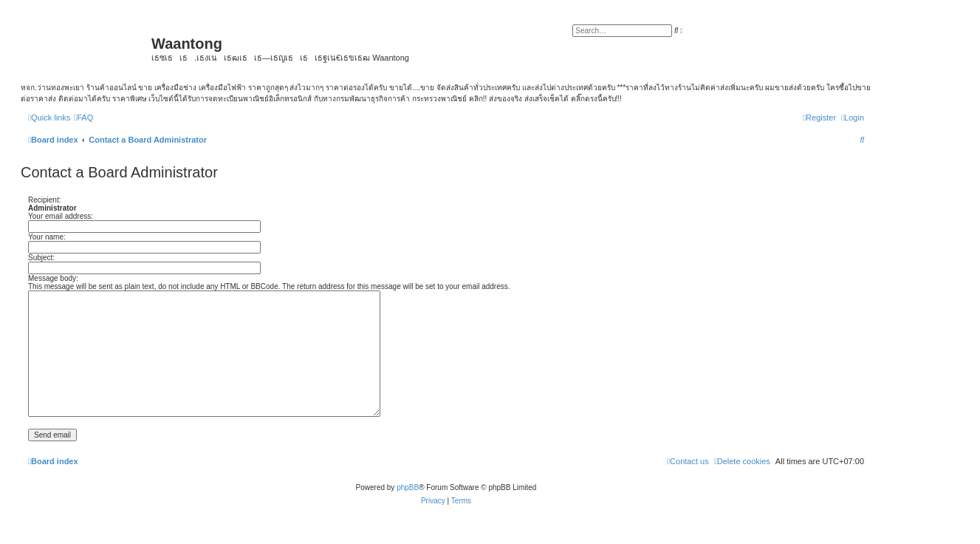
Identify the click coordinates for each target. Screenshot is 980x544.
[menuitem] (83, 118)
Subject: (41, 258)
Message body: (53, 278)
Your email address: (61, 216)
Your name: (47, 237)
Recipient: (44, 200)
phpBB (408, 487)
